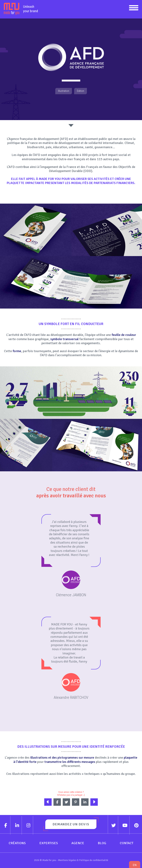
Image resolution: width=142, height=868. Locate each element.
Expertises (49, 843)
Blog (102, 843)
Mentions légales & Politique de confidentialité (83, 860)
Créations (17, 843)
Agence (78, 843)
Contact (127, 843)
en (135, 865)
